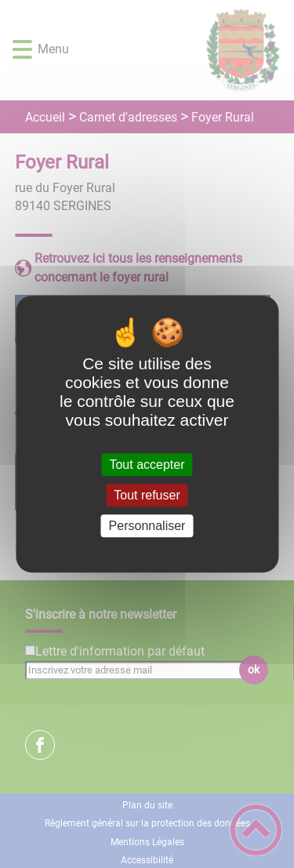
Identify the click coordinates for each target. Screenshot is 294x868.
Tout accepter (147, 465)
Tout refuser (147, 495)
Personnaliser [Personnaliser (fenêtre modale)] (147, 526)
